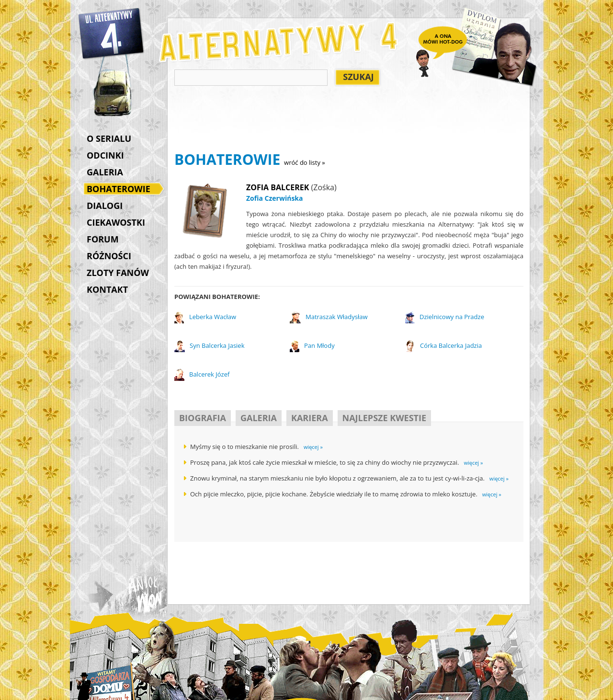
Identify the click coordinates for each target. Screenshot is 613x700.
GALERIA (105, 172)
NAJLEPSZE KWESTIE (384, 418)
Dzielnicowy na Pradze (452, 317)
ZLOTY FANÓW (118, 273)
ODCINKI (105, 155)
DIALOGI (105, 206)
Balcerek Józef (209, 374)
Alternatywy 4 (112, 34)
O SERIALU (109, 138)
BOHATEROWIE (121, 190)
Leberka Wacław (213, 317)
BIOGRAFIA (203, 418)
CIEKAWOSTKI (116, 222)
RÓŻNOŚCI (109, 256)
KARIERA (310, 418)
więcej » (313, 447)
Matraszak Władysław (337, 317)
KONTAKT (107, 289)
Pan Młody (319, 345)
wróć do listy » (305, 162)
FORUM (103, 239)
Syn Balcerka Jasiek (217, 345)
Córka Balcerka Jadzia (451, 345)
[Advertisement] (349, 120)
